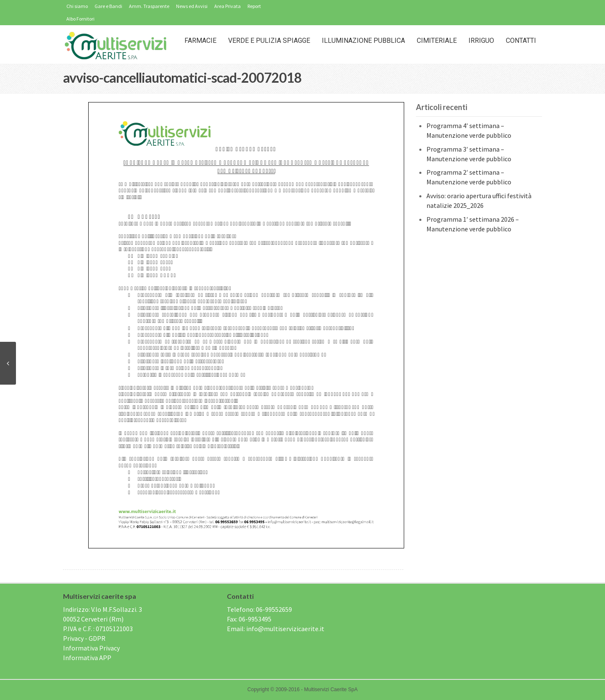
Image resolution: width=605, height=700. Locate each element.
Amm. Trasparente (149, 6)
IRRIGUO (481, 41)
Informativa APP (87, 658)
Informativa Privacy (91, 648)
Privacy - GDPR (84, 638)
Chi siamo (77, 6)
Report (254, 6)
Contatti (521, 41)
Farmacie (200, 41)
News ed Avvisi (192, 6)
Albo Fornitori (80, 19)
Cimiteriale (437, 41)
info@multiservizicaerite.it (285, 629)
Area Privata (228, 6)
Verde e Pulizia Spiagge (269, 41)
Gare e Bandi (108, 6)
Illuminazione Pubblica (363, 41)
